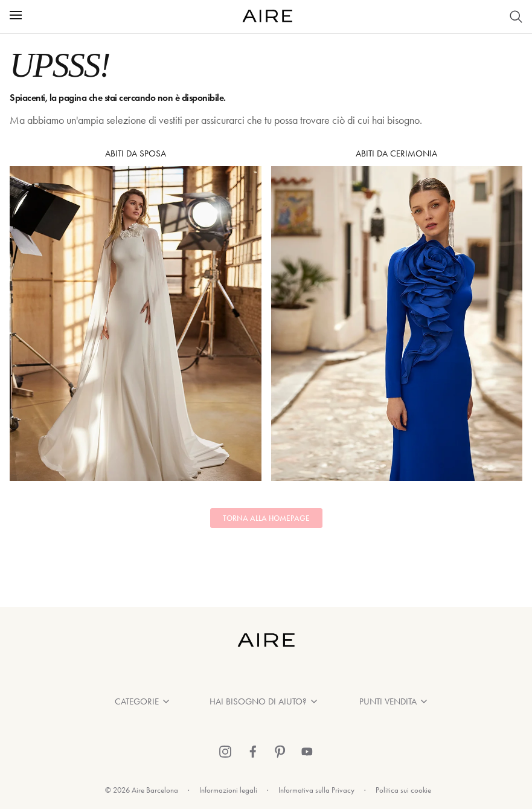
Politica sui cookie (403, 790)
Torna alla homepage (266, 518)
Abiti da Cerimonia (397, 314)
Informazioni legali (228, 790)
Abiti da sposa (136, 314)
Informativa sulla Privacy (316, 790)
